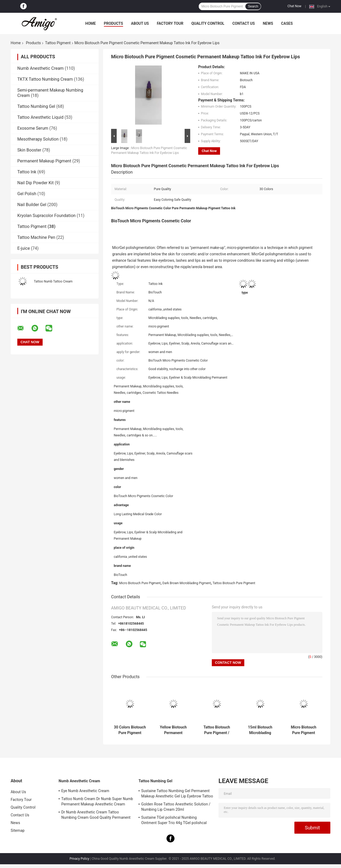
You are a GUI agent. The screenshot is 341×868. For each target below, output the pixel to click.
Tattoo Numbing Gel (36, 106)
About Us (140, 23)
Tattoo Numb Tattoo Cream (53, 281)
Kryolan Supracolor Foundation (46, 216)
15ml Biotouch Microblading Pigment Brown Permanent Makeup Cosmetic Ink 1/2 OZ (260, 730)
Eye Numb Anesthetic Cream (85, 791)
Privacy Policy (79, 859)
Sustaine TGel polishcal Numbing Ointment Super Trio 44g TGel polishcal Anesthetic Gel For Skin (174, 821)
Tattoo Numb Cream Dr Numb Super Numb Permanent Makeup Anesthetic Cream (97, 801)
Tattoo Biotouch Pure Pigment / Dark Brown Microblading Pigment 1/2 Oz (217, 730)
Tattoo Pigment (58, 43)
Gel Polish (27, 194)
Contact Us (243, 23)
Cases (287, 23)
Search (253, 6)
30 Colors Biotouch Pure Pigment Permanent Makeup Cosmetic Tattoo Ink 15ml (130, 730)
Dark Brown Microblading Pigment (187, 583)
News (268, 23)
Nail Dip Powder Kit (35, 183)
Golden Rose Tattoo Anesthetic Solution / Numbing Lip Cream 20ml (176, 807)
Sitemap (18, 830)
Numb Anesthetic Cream (40, 68)
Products (113, 23)
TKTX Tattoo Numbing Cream (45, 79)
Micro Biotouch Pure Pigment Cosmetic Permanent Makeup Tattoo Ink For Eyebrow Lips (304, 730)
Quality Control (208, 23)
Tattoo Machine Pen (36, 237)
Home (91, 23)
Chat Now (294, 6)
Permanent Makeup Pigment (44, 161)
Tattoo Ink (27, 172)
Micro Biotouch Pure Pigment (140, 583)
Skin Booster (29, 150)
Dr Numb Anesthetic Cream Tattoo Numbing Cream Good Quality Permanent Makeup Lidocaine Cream (96, 816)
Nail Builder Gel (32, 205)
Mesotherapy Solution (38, 139)
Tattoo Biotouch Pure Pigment (234, 583)
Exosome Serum (33, 128)
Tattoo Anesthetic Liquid (40, 117)
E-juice (24, 248)
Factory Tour (170, 23)
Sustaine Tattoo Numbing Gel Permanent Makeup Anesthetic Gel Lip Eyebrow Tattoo (177, 793)
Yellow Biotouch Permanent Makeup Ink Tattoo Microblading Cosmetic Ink (173, 730)
